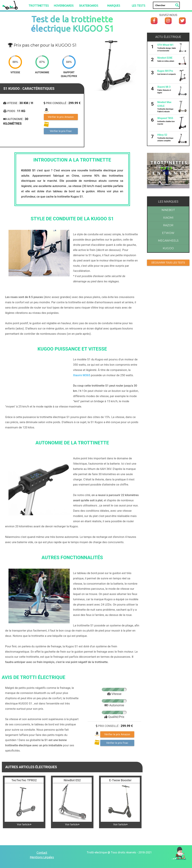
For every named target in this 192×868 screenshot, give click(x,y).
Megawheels (168, 241)
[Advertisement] (168, 306)
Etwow (168, 233)
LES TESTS (139, 6)
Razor (168, 225)
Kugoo (168, 248)
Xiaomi (168, 218)
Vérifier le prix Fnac (61, 131)
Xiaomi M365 (82, 375)
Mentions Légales (42, 857)
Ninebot (168, 210)
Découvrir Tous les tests (168, 263)
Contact (42, 853)
